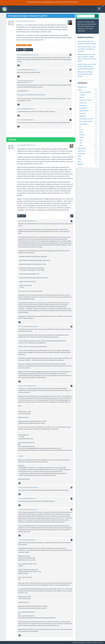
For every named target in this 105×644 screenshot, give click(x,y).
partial (29, 45)
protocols (24, 45)
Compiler (82, 95)
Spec (81, 140)
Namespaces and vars (86, 119)
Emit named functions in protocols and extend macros (87, 42)
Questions (20, 10)
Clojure (29, 21)
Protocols (82, 113)
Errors (81, 129)
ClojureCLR (81, 151)
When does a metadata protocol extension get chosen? (85, 74)
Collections (83, 103)
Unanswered (27, 10)
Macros (82, 97)
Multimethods (84, 111)
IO (80, 127)
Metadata (83, 116)
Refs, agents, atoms (86, 121)
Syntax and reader (85, 92)
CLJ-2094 (25, 25)
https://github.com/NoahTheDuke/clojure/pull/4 (31, 95)
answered (20, 145)
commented (20, 55)
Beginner (81, 164)
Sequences (83, 105)
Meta (79, 159)
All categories (82, 87)
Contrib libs (81, 154)
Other (79, 162)
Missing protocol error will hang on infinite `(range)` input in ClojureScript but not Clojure (87, 58)
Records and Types (86, 100)
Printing (82, 135)
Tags (34, 10)
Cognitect (82, 643)
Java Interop (83, 124)
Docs (81, 145)
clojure (18, 45)
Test (81, 143)
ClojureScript (82, 148)
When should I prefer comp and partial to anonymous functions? (86, 49)
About (46, 2)
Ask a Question (42, 10)
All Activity (12, 10)
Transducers (83, 108)
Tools (79, 156)
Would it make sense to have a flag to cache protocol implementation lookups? (87, 66)
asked (18, 21)
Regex (81, 137)
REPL (81, 132)
